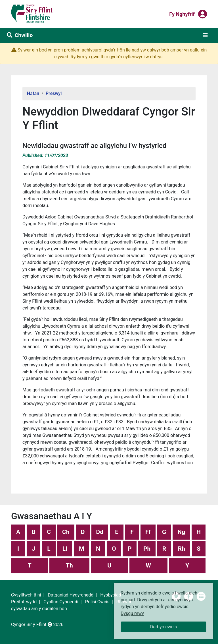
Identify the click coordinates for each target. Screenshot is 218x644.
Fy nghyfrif (182, 14)
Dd (100, 532)
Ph (147, 549)
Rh (182, 549)
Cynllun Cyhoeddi (61, 602)
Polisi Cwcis (97, 602)
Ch (66, 532)
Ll (65, 549)
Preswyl (54, 93)
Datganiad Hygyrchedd (71, 595)
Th (69, 565)
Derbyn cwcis (164, 627)
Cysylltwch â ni (26, 595)
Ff (148, 532)
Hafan (33, 93)
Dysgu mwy (132, 613)
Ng (181, 532)
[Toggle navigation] (205, 35)
